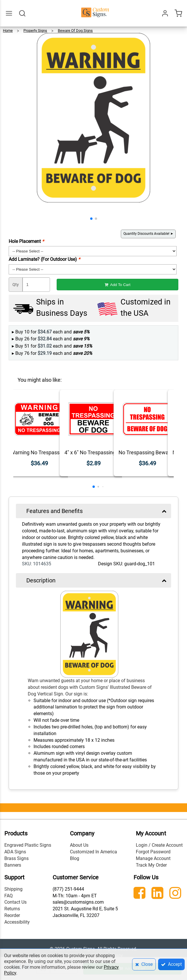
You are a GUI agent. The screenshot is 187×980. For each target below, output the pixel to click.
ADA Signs (15, 852)
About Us (79, 845)
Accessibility (17, 922)
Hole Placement (26, 241)
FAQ (9, 896)
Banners (13, 865)
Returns (12, 909)
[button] (91, 219)
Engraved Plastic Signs (28, 845)
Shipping (13, 889)
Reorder (12, 915)
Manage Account (153, 858)
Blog (75, 858)
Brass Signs (16, 858)
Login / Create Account (159, 845)
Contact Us (15, 902)
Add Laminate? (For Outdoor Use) (44, 259)
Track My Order (151, 865)
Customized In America (93, 852)
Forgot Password (153, 852)
